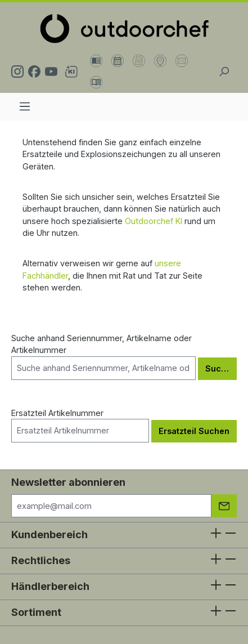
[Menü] (25, 106)
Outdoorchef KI (154, 221)
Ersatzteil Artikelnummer (80, 425)
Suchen (221, 368)
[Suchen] (224, 71)
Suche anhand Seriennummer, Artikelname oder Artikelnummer (103, 357)
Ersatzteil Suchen (194, 431)
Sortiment (36, 612)
